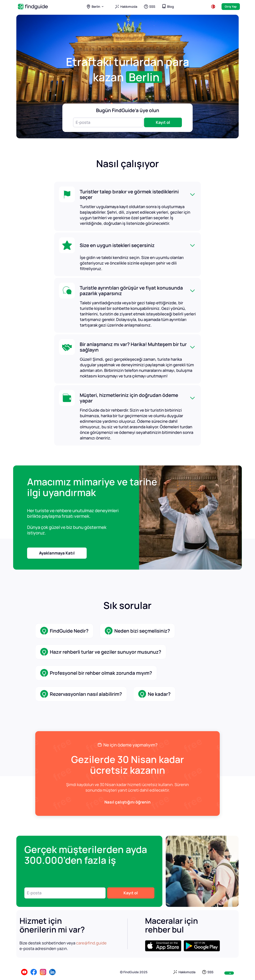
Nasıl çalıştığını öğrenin (127, 802)
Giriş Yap (231, 6)
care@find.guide (91, 943)
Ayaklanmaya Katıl (57, 553)
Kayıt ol (163, 122)
